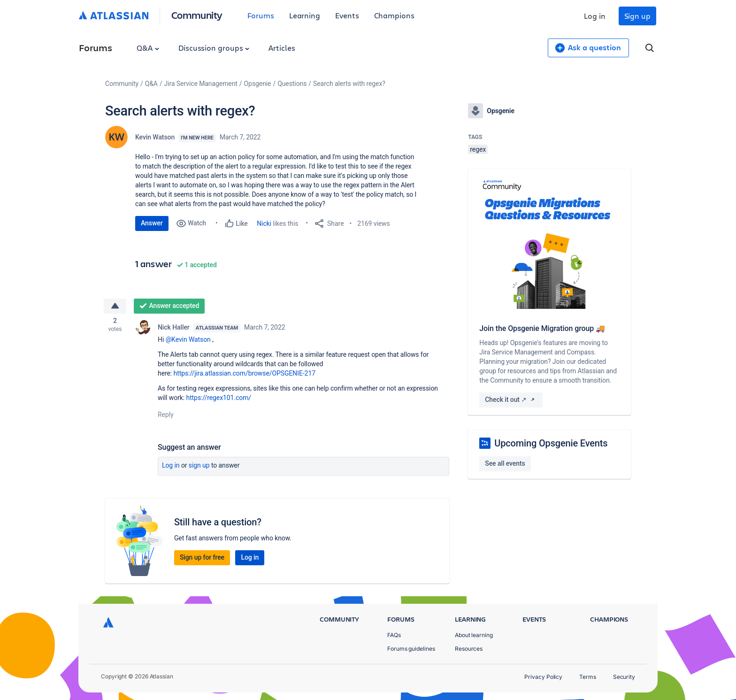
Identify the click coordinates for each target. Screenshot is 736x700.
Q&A (148, 48)
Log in (595, 16)
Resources (469, 649)
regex (478, 149)
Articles (282, 48)
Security (624, 677)
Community (197, 15)
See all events (505, 463)
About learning (474, 635)
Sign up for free (202, 559)
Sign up (637, 16)
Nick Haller (174, 329)
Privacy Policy (543, 677)
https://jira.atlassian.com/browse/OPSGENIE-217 (245, 375)
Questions (292, 84)
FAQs (394, 635)
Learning (305, 15)
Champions (394, 15)
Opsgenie (258, 84)
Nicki (264, 223)
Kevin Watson (155, 137)
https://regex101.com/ (219, 399)
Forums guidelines (411, 649)
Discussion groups (214, 48)
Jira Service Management (201, 84)
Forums (261, 15)
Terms (588, 677)
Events (347, 15)
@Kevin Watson (188, 341)
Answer (152, 223)
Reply (166, 416)
